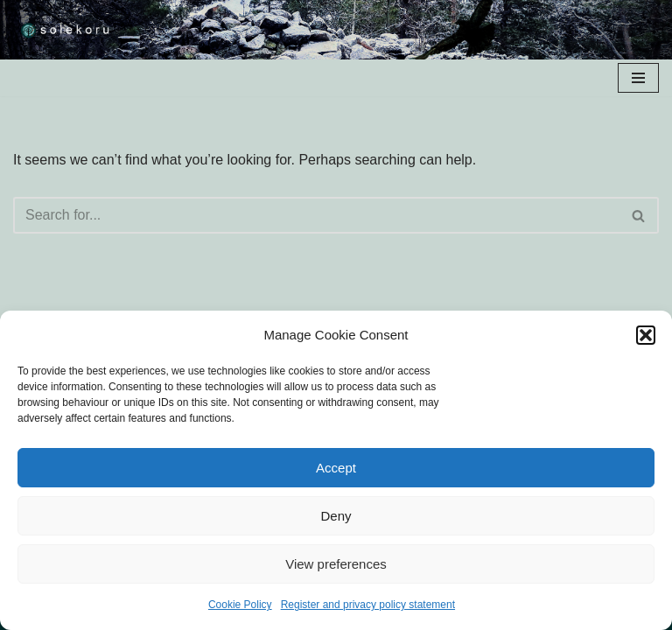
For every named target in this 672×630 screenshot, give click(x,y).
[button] (646, 335)
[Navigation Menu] (638, 78)
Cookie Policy (240, 605)
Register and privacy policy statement (368, 605)
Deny (336, 516)
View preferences (336, 564)
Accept (336, 468)
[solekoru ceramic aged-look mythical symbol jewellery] (66, 30)
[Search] (316, 215)
